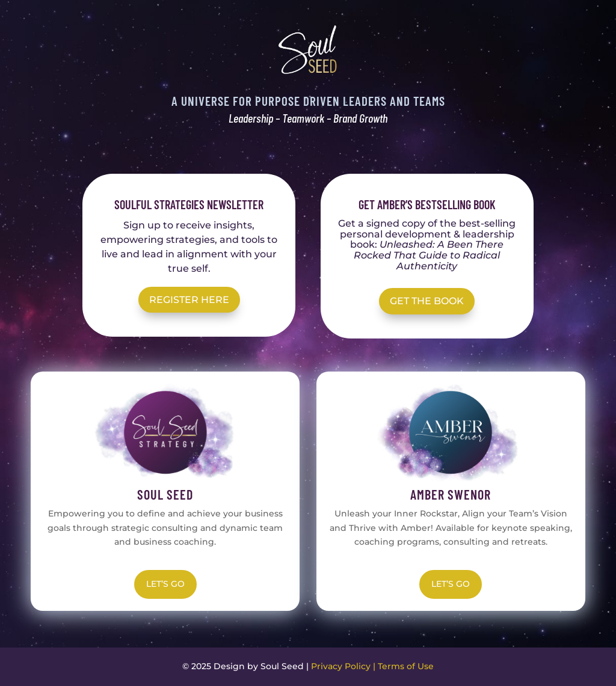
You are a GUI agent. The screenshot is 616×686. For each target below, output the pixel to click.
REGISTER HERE (189, 300)
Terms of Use (406, 666)
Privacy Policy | (344, 666)
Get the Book (427, 301)
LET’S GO (165, 584)
